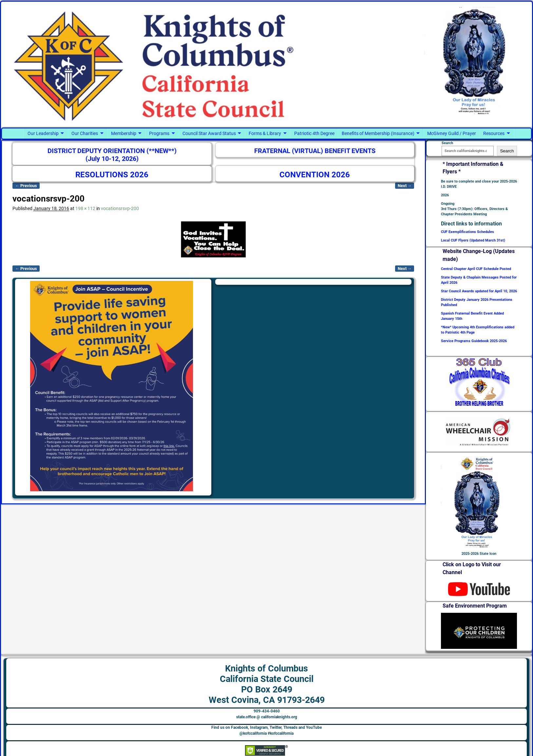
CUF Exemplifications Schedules (467, 232)
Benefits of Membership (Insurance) (378, 133)
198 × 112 (85, 208)
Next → (405, 186)
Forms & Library (265, 133)
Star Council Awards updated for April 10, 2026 (479, 291)
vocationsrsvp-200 (120, 208)
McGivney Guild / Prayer (452, 133)
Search (507, 151)
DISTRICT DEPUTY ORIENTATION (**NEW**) (112, 151)
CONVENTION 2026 (315, 175)
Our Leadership (43, 133)
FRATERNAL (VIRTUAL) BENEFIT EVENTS (315, 151)
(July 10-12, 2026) (112, 159)
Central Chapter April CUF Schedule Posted (476, 269)
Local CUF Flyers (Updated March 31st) (473, 240)
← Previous (26, 186)
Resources (494, 133)
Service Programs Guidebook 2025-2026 (474, 341)
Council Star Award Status (209, 133)
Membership (124, 133)
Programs (159, 133)
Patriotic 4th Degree (314, 133)
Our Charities (85, 133)
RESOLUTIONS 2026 (112, 175)
